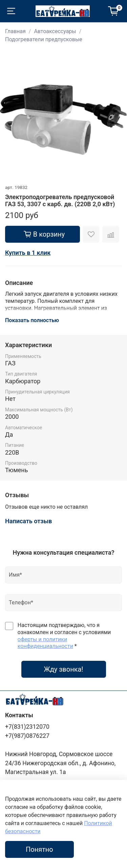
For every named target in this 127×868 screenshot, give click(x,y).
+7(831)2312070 (27, 727)
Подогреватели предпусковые (44, 39)
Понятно (39, 849)
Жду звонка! (63, 669)
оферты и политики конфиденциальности (45, 643)
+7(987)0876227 (27, 736)
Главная (15, 31)
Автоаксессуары (55, 31)
